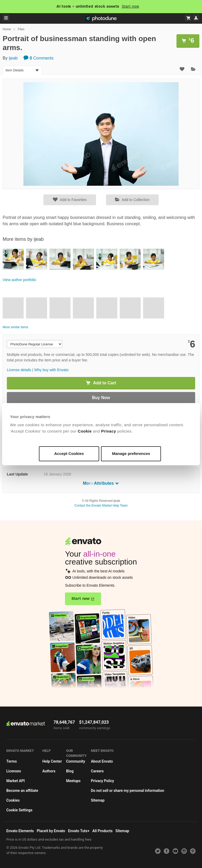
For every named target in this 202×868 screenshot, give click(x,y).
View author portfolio (19, 280)
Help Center (52, 761)
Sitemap (98, 800)
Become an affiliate (22, 791)
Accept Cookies (69, 453)
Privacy (108, 431)
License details (19, 370)
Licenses (14, 771)
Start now (130, 6)
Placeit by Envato (51, 831)
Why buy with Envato (51, 370)
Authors (49, 771)
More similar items (15, 327)
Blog (70, 771)
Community (75, 761)
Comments (38, 58)
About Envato (102, 761)
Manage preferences (131, 453)
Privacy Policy (102, 781)
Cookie (85, 431)
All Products (102, 831)
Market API (16, 781)
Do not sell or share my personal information (127, 791)
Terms (12, 761)
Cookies (13, 800)
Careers (97, 771)
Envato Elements (20, 831)
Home (7, 29)
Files (21, 29)
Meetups (73, 781)
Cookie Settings (19, 810)
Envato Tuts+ (79, 831)
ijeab (13, 58)
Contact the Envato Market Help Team (101, 506)
